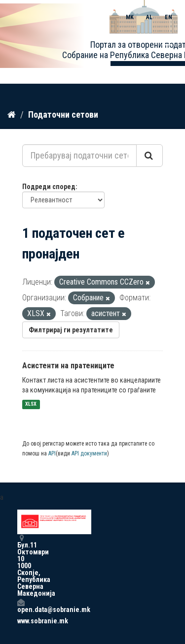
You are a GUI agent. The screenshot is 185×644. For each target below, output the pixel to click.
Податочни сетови (63, 114)
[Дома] (12, 115)
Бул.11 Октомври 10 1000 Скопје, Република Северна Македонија (21, 565)
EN (168, 17)
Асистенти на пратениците (68, 366)
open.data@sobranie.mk (21, 606)
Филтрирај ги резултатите (71, 330)
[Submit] (149, 156)
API (52, 453)
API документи (89, 453)
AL (149, 17)
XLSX (31, 404)
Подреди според (49, 187)
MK (130, 17)
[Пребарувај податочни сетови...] (79, 156)
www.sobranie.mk (21, 621)
